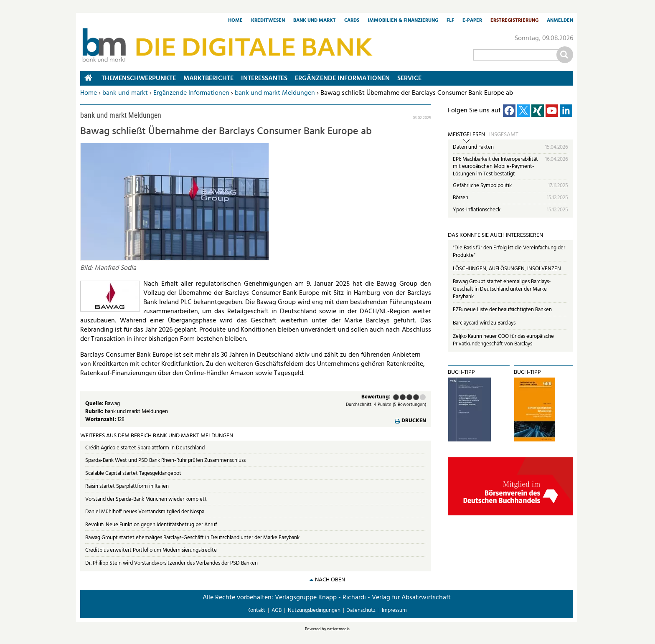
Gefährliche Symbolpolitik (482, 186)
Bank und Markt (315, 21)
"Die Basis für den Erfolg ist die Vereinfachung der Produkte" (509, 252)
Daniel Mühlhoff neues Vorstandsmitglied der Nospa (145, 512)
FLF (450, 21)
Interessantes (264, 79)
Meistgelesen (466, 135)
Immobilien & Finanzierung (403, 21)
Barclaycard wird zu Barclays (484, 323)
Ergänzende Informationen (191, 93)
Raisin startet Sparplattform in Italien (127, 486)
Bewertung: (376, 397)
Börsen (461, 198)
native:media (338, 629)
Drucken (414, 421)
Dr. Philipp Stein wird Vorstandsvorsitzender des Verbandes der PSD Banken (171, 563)
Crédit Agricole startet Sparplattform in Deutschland (145, 448)
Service (409, 79)
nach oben (330, 580)
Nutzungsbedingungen (314, 610)
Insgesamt (504, 135)
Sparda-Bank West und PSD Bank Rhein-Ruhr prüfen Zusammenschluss (165, 460)
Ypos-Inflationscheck (477, 210)
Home (235, 21)
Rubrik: (95, 412)
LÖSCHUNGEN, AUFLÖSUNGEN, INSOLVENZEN (507, 269)
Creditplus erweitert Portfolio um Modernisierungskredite (151, 550)
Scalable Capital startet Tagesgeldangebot (133, 473)
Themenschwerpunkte (139, 79)
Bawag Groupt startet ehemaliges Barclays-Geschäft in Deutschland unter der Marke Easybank (192, 538)
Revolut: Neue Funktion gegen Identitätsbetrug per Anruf (151, 525)
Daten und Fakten (473, 147)
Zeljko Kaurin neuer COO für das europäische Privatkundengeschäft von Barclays (503, 340)
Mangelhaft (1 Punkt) (396, 397)
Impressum (394, 610)
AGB (277, 610)
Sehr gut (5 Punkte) (423, 397)
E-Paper (472, 21)
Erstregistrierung (514, 21)
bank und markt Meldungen (275, 93)
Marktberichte (208, 79)
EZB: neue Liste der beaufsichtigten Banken (502, 310)
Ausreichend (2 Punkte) (403, 397)
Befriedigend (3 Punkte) (409, 397)
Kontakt (256, 610)
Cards (352, 21)
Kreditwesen (268, 21)
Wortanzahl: (101, 420)
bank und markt (125, 93)
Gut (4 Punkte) (416, 397)
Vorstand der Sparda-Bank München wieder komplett (146, 499)
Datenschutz (361, 610)
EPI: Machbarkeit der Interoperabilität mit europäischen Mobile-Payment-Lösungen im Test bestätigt (495, 167)
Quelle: (95, 404)
